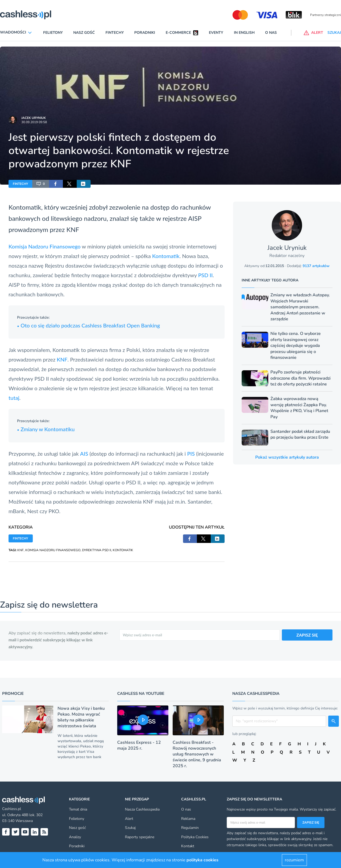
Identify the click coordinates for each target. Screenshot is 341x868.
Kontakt (188, 846)
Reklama (188, 819)
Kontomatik (166, 256)
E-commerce (178, 33)
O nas (271, 33)
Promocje (13, 693)
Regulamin (190, 828)
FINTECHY (20, 184)
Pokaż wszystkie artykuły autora (287, 457)
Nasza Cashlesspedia (142, 809)
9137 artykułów (316, 266)
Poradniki (145, 33)
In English (244, 33)
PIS (191, 454)
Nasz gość (84, 33)
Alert (129, 819)
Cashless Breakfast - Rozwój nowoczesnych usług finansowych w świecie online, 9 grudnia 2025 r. (197, 754)
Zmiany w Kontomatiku (46, 429)
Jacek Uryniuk (34, 118)
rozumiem (294, 860)
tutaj (14, 398)
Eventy (216, 33)
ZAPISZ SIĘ (307, 635)
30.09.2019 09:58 (34, 122)
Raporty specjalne (140, 837)
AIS (84, 454)
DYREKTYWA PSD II (97, 550)
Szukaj (130, 828)
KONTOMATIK (123, 550)
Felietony (53, 33)
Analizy (75, 837)
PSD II (206, 275)
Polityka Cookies (195, 837)
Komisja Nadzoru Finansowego (44, 246)
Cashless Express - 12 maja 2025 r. (139, 745)
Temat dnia (78, 809)
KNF (73, 229)
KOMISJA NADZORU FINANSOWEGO (53, 550)
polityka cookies (202, 860)
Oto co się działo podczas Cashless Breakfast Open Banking (88, 325)
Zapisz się (311, 823)
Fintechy (115, 33)
